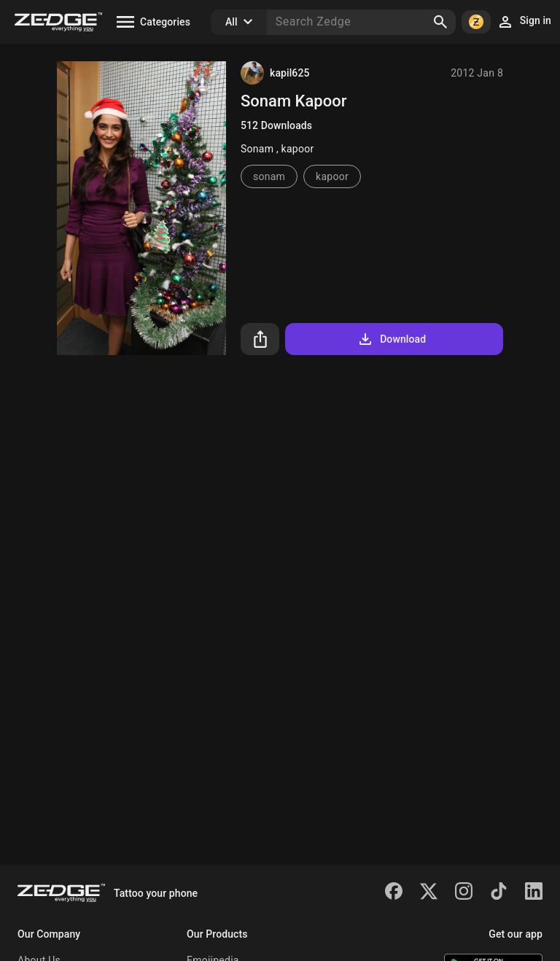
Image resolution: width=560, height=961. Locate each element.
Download (391, 339)
